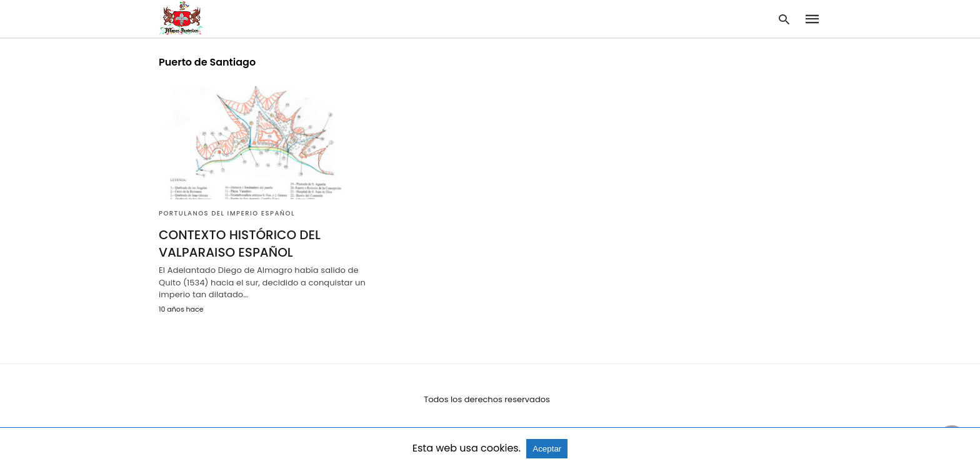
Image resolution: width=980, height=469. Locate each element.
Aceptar (547, 449)
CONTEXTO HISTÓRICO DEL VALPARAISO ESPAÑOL (240, 244)
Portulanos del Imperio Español (227, 213)
